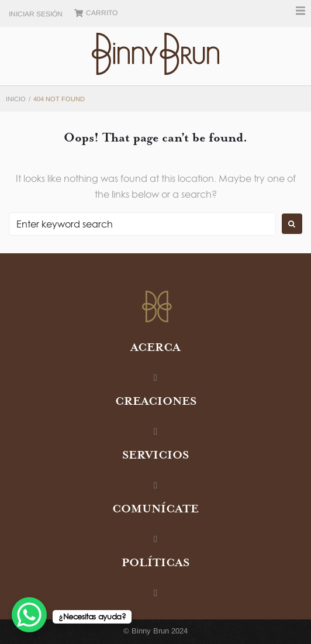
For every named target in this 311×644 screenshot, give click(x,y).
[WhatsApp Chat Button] (29, 615)
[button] (300, 11)
